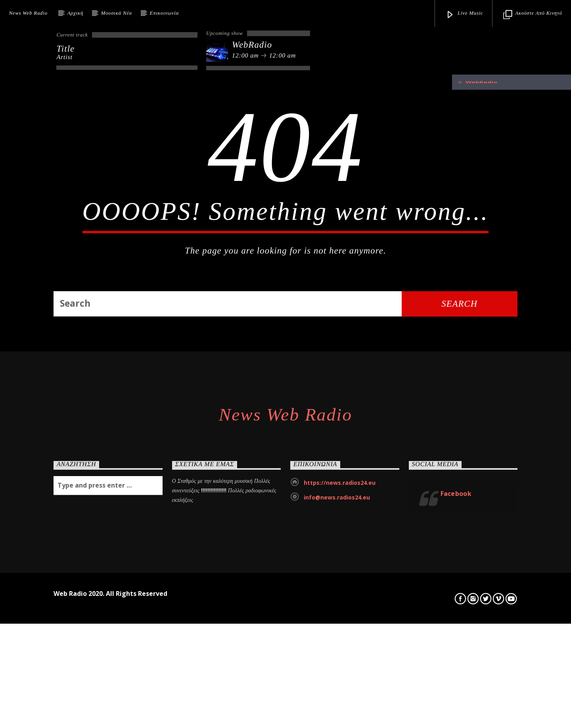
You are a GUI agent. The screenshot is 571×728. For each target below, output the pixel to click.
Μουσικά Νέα (117, 13)
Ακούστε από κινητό (533, 15)
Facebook (456, 676)
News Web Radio (28, 13)
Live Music (465, 15)
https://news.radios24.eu (340, 665)
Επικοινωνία (164, 13)
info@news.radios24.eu (337, 679)
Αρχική (75, 13)
